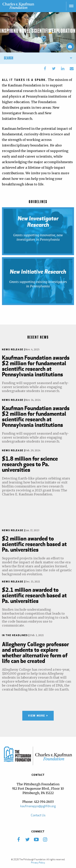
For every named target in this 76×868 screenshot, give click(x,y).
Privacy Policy (38, 863)
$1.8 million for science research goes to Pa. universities (30, 464)
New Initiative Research (38, 272)
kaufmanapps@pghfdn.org (38, 806)
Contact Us (38, 815)
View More (37, 716)
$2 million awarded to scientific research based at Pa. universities (34, 544)
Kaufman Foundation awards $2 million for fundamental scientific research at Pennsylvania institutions (36, 366)
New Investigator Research (38, 222)
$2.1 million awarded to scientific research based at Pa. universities (34, 595)
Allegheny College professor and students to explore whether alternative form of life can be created (35, 652)
